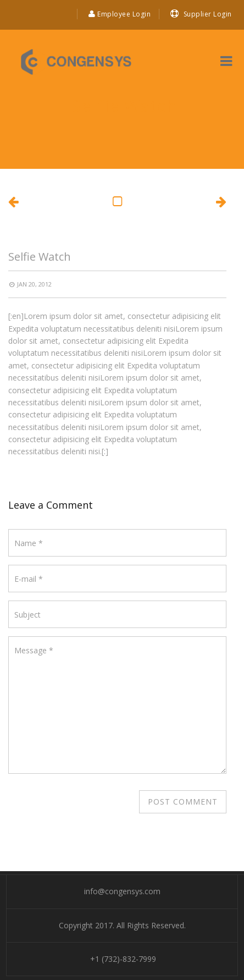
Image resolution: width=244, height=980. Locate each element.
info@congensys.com (122, 891)
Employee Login (120, 14)
